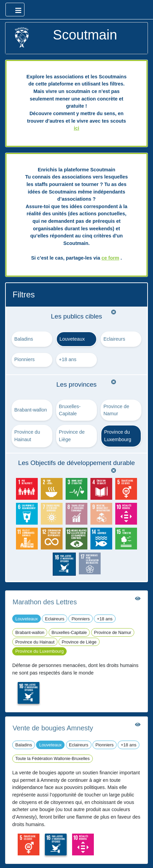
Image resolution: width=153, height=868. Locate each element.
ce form (111, 258)
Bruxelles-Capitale (70, 410)
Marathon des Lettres (45, 602)
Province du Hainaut (27, 436)
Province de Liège (72, 436)
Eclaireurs (114, 339)
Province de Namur (116, 410)
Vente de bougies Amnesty (53, 728)
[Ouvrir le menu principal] (15, 10)
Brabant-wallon (31, 410)
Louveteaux (72, 339)
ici (76, 128)
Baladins (24, 339)
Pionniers (24, 359)
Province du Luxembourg (118, 436)
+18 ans (68, 359)
